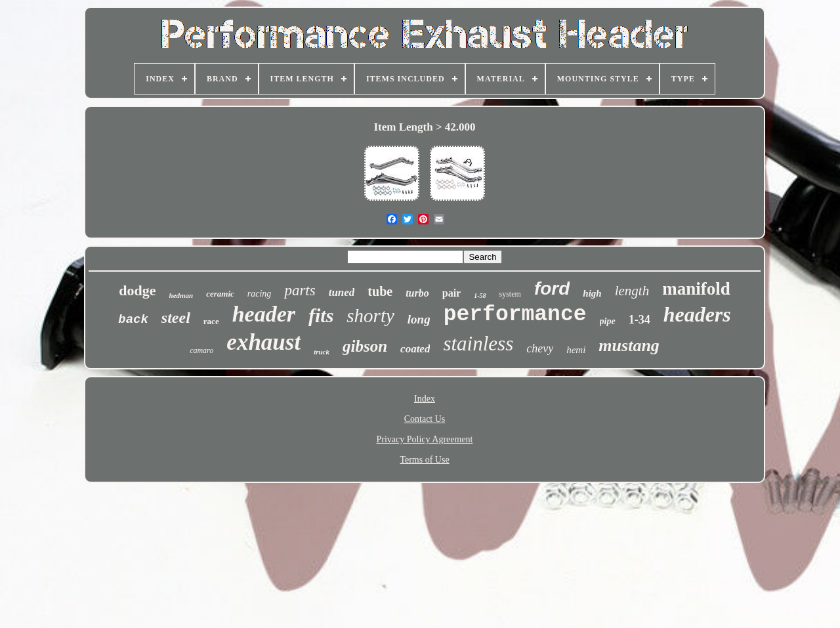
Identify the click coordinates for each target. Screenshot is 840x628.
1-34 (640, 320)
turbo (417, 293)
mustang (629, 345)
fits (321, 315)
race (211, 321)
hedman (181, 295)
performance (515, 315)
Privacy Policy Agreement (425, 439)
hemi (576, 350)
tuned (342, 292)
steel (176, 318)
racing (260, 294)
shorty (370, 316)
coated (415, 349)
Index (425, 399)
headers (697, 314)
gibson (365, 346)
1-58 (480, 296)
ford (552, 288)
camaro (201, 350)
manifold (696, 289)
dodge (137, 290)
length (632, 291)
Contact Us (425, 419)
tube (380, 291)
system (510, 294)
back (133, 320)
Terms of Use (424, 460)
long (419, 319)
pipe (608, 321)
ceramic (220, 294)
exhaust (263, 342)
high (592, 293)
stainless (478, 344)
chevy (540, 348)
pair (451, 293)
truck (322, 352)
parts (300, 290)
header (264, 314)
